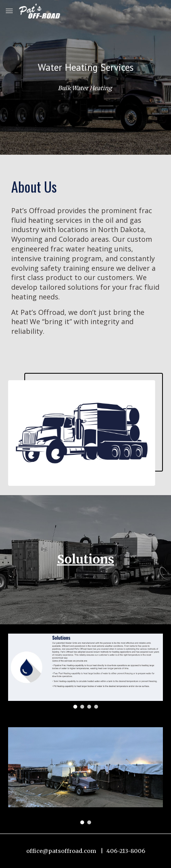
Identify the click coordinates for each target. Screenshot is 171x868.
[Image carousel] (85, 671)
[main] (85, 67)
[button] (9, 11)
